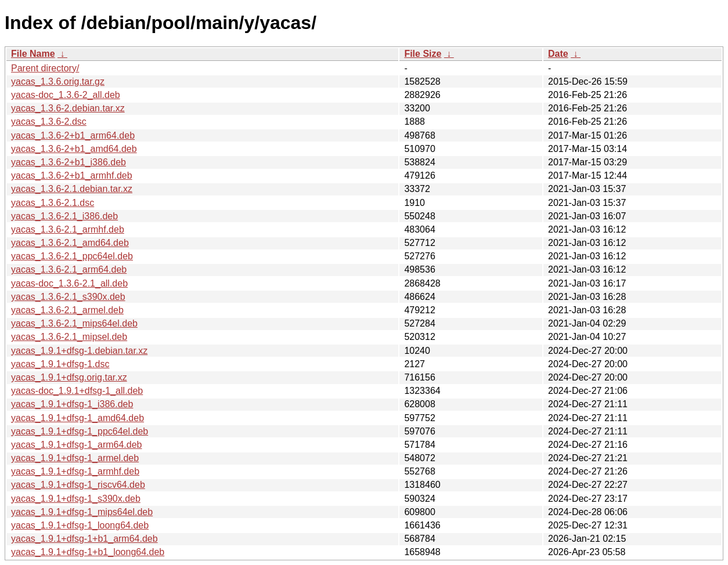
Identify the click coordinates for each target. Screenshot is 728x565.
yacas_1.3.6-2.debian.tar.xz (68, 108)
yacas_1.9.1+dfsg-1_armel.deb (75, 458)
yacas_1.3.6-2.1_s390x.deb (68, 297)
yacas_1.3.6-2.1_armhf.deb (68, 229)
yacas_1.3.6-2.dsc (49, 122)
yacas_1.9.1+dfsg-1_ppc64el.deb (80, 431)
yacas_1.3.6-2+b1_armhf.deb (72, 175)
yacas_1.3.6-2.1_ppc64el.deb (72, 256)
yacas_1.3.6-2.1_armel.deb (67, 310)
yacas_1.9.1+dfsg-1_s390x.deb (76, 499)
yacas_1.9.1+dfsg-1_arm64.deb (76, 445)
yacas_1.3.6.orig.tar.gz (58, 82)
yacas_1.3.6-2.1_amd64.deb (70, 243)
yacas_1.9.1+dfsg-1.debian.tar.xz (79, 351)
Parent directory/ (45, 68)
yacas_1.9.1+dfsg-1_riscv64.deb (78, 485)
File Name (33, 54)
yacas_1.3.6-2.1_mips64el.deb (74, 323)
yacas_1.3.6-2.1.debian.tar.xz (72, 189)
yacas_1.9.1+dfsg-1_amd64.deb (78, 418)
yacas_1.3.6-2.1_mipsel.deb (69, 337)
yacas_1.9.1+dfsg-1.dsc (60, 364)
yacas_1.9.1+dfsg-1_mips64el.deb (82, 512)
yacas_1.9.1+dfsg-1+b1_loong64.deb (88, 552)
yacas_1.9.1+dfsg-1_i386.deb (72, 404)
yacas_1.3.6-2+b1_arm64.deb (73, 135)
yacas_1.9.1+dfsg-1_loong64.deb (80, 525)
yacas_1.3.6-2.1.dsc (53, 203)
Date (558, 54)
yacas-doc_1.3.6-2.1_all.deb (69, 283)
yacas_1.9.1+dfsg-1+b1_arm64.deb (84, 539)
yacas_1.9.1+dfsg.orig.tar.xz (69, 377)
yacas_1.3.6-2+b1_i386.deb (69, 162)
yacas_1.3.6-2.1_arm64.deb (69, 269)
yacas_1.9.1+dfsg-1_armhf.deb (75, 471)
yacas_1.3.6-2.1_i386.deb (64, 216)
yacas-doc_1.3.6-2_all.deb (66, 95)
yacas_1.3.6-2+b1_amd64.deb (74, 149)
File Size (423, 54)
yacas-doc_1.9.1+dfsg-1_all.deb (77, 391)
